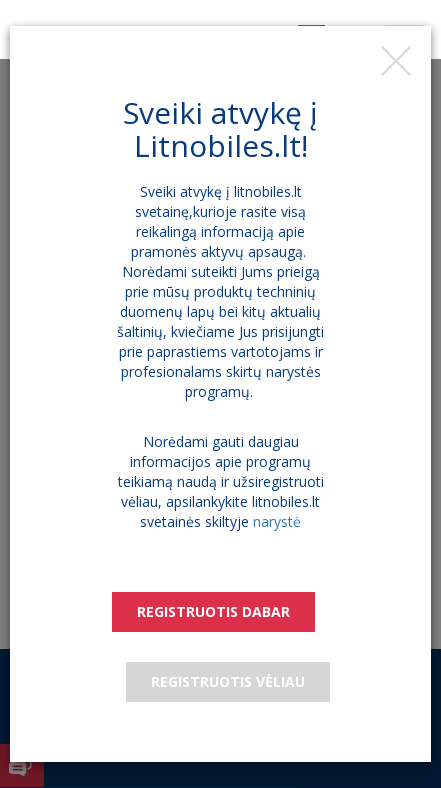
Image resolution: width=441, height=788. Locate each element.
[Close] (396, 61)
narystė (277, 521)
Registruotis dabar (213, 611)
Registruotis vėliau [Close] (228, 681)
